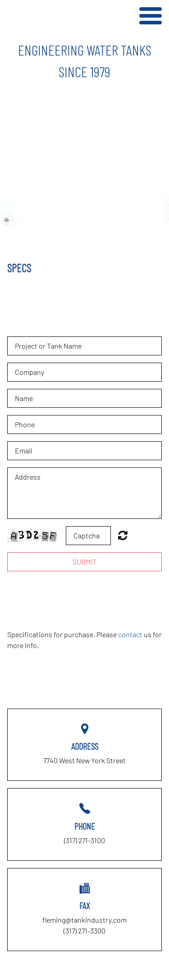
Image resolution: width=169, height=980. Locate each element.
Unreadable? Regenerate (123, 535)
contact (130, 634)
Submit (84, 562)
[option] (84, 61)
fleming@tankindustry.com (84, 920)
